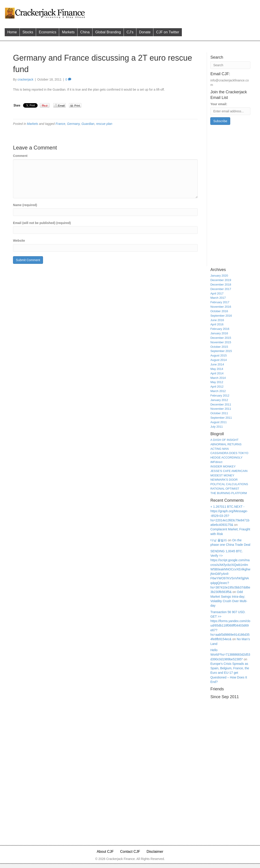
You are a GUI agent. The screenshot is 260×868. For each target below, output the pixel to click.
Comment (20, 156)
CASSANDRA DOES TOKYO (229, 453)
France (60, 124)
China (85, 32)
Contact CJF (130, 852)
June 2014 (217, 364)
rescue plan (104, 124)
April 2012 (217, 387)
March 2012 (218, 391)
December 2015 (221, 338)
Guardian (88, 124)
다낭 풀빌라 (219, 540)
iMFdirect (216, 462)
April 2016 (217, 324)
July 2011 (217, 427)
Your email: (219, 104)
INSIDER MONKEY (223, 466)
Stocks (28, 32)
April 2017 (217, 293)
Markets (68, 32)
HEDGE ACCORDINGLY (226, 457)
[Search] (230, 65)
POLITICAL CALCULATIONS (229, 484)
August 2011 (218, 422)
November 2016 (221, 307)
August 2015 (218, 355)
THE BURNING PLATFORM (229, 493)
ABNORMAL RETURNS (226, 444)
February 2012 (220, 396)
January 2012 (219, 400)
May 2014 (217, 369)
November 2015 (221, 342)
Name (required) (25, 205)
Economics (47, 32)
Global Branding (108, 32)
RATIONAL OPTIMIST (225, 489)
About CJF (105, 852)
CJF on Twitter (168, 32)
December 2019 (221, 280)
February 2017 (220, 302)
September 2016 (221, 316)
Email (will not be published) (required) (42, 223)
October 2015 (219, 347)
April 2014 (217, 373)
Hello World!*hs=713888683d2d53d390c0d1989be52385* (230, 655)
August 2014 (218, 360)
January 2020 (219, 276)
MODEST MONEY (222, 475)
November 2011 (221, 409)
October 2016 (219, 311)
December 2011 (221, 404)
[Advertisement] (172, 13)
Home (12, 32)
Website (19, 241)
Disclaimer (155, 852)
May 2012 (217, 382)
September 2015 (221, 351)
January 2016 (219, 333)
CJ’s (130, 32)
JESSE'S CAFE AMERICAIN (229, 471)
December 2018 (221, 285)
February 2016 (220, 329)
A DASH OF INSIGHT (224, 440)
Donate (145, 32)
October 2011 (219, 413)
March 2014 (218, 378)
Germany (73, 124)
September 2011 (221, 418)
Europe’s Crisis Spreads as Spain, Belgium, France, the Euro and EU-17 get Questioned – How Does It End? (230, 673)
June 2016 (217, 320)
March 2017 (218, 298)
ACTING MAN (219, 449)
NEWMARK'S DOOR (224, 480)
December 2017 (221, 289)
